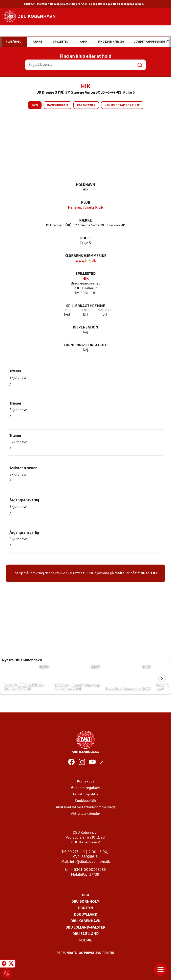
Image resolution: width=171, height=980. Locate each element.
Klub (86, 203)
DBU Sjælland (85, 934)
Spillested (86, 274)
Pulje (85, 238)
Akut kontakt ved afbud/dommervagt (85, 807)
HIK (86, 279)
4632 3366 (150, 573)
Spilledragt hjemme (86, 306)
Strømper (105, 310)
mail (118, 573)
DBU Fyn (85, 908)
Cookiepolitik (85, 801)
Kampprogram (57, 105)
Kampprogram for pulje (122, 105)
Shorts (86, 310)
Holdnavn (85, 185)
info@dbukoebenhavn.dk (90, 862)
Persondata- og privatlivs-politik (85, 953)
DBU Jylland (86, 915)
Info (35, 105)
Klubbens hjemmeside (85, 256)
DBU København (85, 921)
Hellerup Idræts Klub (85, 208)
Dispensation (85, 328)
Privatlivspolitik (86, 794)
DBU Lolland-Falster (85, 928)
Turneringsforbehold (86, 345)
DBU (85, 895)
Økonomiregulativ (86, 788)
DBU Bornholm (85, 902)
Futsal (86, 941)
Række (86, 221)
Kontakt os (86, 782)
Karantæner (86, 105)
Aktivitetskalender (86, 814)
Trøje (66, 310)
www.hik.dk (86, 261)
